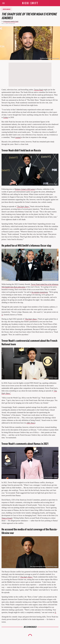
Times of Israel (7, 518)
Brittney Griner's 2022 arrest (25, 189)
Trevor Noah (38, 90)
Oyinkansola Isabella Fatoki (11, 21)
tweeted (18, 137)
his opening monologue (40, 292)
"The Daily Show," (23, 206)
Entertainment (7, 9)
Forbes (6, 117)
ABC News (31, 423)
